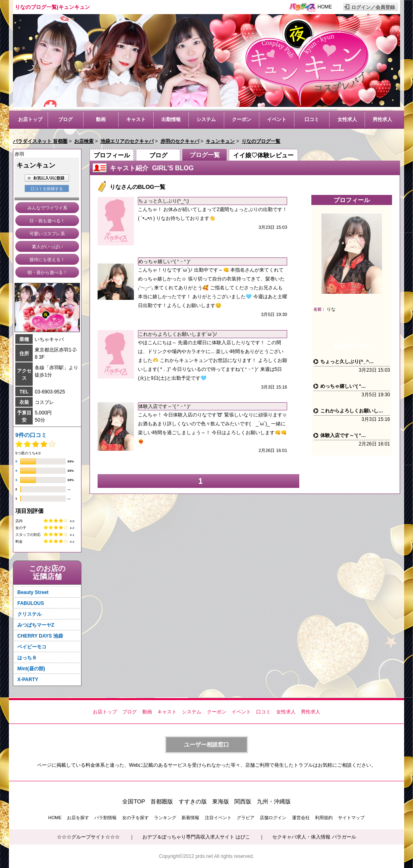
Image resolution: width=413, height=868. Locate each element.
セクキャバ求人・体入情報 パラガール (314, 837)
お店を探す (78, 818)
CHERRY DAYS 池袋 (40, 636)
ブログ (65, 119)
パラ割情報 (105, 818)
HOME (325, 7)
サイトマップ (351, 818)
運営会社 (301, 818)
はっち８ (27, 658)
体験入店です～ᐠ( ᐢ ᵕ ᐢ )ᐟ (165, 406)
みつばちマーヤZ (36, 625)
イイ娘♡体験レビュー (263, 155)
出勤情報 (171, 119)
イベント (277, 119)
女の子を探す (136, 818)
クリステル (29, 614)
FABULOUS (31, 603)
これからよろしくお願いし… (352, 411)
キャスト (136, 119)
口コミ (312, 119)
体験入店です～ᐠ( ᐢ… (343, 435)
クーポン (242, 119)
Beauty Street (33, 592)
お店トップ (30, 119)
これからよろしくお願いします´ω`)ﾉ (178, 334)
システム (206, 119)
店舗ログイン (273, 818)
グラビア (246, 818)
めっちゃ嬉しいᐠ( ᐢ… (343, 386)
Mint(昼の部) (31, 669)
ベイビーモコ (32, 647)
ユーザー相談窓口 (206, 745)
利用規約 (324, 818)
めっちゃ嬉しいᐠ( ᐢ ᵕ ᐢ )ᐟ (165, 261)
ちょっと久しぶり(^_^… (347, 362)
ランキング (165, 818)
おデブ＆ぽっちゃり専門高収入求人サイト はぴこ (196, 837)
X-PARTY (28, 680)
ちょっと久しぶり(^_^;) (164, 201)
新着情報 (190, 818)
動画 (101, 119)
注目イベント (218, 818)
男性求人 (382, 119)
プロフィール (112, 155)
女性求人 (347, 119)
